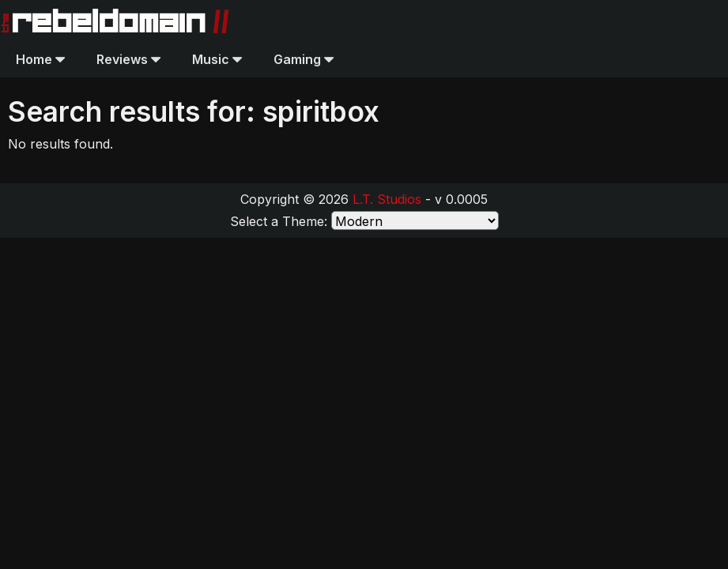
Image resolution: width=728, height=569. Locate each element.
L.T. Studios (387, 199)
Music (217, 59)
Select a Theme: (279, 221)
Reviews (128, 59)
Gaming (304, 59)
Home (40, 59)
